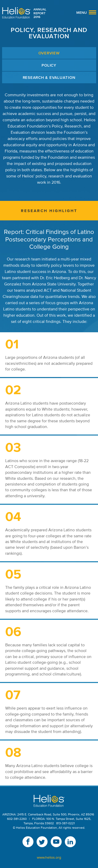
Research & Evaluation (49, 77)
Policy (49, 65)
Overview (49, 53)
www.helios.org (49, 857)
